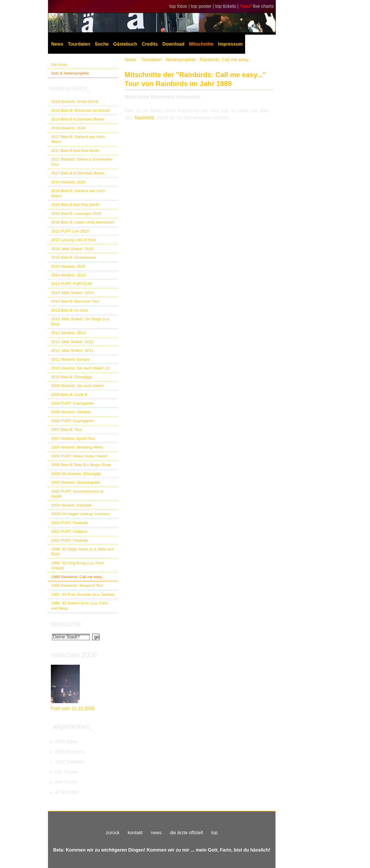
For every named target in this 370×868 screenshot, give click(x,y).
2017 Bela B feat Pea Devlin (75, 151)
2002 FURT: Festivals (70, 540)
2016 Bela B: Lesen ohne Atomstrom (83, 222)
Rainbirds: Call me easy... (226, 60)
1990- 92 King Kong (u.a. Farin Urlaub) (78, 565)
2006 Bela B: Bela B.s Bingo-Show (81, 465)
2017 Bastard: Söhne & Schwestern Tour (82, 162)
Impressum (231, 44)
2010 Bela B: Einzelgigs (72, 377)
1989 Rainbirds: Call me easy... (78, 577)
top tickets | (228, 6)
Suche (102, 44)
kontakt (135, 833)
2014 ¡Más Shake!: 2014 (72, 293)
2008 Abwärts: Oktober (71, 412)
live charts (263, 6)
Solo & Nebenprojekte (70, 73)
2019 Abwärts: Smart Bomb (75, 101)
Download (173, 44)
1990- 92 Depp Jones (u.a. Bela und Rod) (82, 552)
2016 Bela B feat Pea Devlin (75, 205)
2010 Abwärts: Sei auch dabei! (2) (80, 368)
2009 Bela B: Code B (69, 395)
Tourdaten (79, 44)
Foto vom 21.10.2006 (73, 708)
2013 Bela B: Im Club (70, 310)
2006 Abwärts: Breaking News (77, 447)
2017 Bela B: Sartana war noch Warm (78, 139)
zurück (113, 833)
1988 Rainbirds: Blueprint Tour (77, 585)
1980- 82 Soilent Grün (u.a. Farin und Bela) (79, 606)
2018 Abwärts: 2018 (68, 128)
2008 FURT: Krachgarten (73, 421)
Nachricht (145, 118)
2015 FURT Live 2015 (70, 231)
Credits (150, 44)
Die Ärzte (59, 65)
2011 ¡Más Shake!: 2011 (72, 350)
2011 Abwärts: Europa (70, 359)
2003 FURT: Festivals (70, 523)
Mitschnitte (201, 44)
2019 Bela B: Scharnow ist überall (80, 110)
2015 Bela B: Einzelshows (74, 257)
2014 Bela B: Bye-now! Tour (75, 301)
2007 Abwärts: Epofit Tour (73, 438)
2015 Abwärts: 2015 (68, 266)
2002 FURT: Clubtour (69, 531)
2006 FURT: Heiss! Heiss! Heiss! (79, 456)
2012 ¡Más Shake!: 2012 (72, 342)
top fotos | (180, 6)
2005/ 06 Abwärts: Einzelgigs (76, 474)
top (214, 833)
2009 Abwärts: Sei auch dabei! (77, 386)
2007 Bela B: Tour (67, 430)
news (156, 833)
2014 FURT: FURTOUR (71, 284)
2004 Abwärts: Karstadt (71, 505)
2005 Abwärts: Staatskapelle (76, 482)
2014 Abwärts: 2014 (68, 275)
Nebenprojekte (181, 60)
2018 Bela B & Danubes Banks (78, 119)
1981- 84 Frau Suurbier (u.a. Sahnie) (83, 594)
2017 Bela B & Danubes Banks (78, 173)
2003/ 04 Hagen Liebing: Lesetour (80, 514)
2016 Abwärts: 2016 (68, 182)
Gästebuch (125, 44)
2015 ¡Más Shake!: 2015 (72, 249)
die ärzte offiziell (186, 833)
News (57, 44)
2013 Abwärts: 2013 (68, 333)
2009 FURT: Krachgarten (73, 403)
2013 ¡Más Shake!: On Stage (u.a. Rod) (81, 321)
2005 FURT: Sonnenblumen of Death (77, 494)
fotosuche (66, 624)
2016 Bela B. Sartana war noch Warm (78, 193)
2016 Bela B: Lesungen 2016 (76, 214)
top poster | (203, 6)
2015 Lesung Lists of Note (74, 240)
